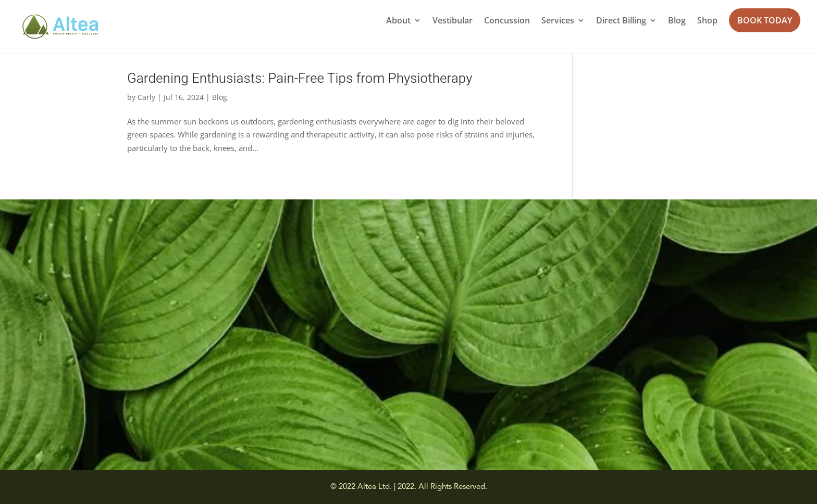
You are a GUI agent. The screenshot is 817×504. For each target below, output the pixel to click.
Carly (146, 97)
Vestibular (453, 21)
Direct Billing (621, 21)
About (398, 21)
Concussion (507, 21)
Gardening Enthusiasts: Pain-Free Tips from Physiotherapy (300, 79)
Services (558, 21)
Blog (677, 21)
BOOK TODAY (765, 20)
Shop (707, 21)
